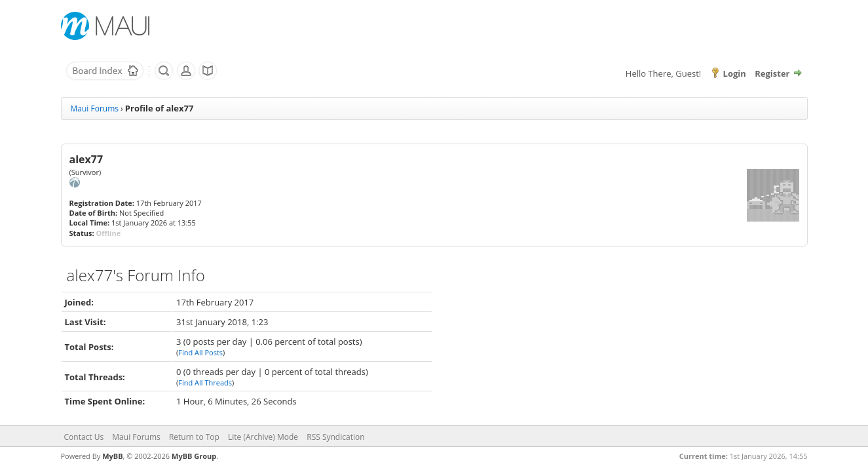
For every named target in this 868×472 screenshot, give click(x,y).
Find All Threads (205, 383)
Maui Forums (95, 108)
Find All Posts (200, 352)
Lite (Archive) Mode (263, 437)
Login (735, 73)
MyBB (112, 456)
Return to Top (194, 437)
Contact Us (84, 437)
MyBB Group (194, 456)
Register (772, 73)
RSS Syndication (335, 437)
